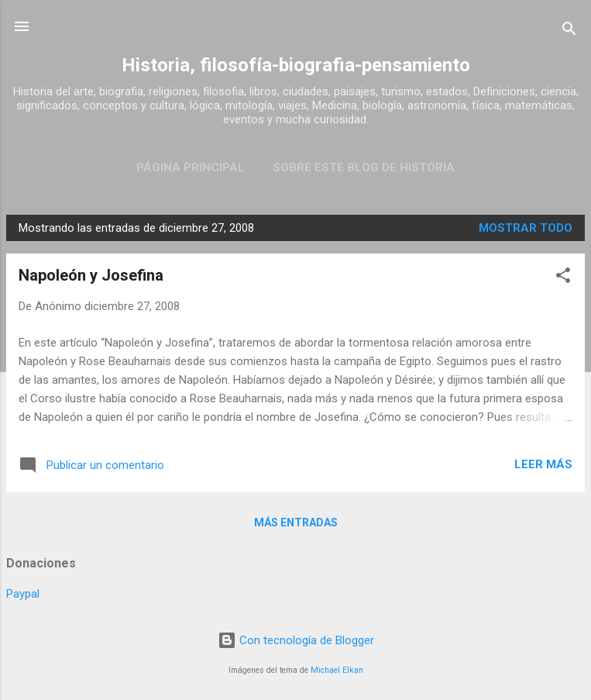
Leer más (543, 464)
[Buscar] (569, 31)
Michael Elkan (337, 670)
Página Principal (191, 167)
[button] (563, 278)
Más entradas (296, 522)
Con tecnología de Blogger (296, 640)
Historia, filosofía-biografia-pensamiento (296, 65)
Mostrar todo (526, 228)
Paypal (23, 594)
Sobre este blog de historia (364, 167)
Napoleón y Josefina (91, 275)
